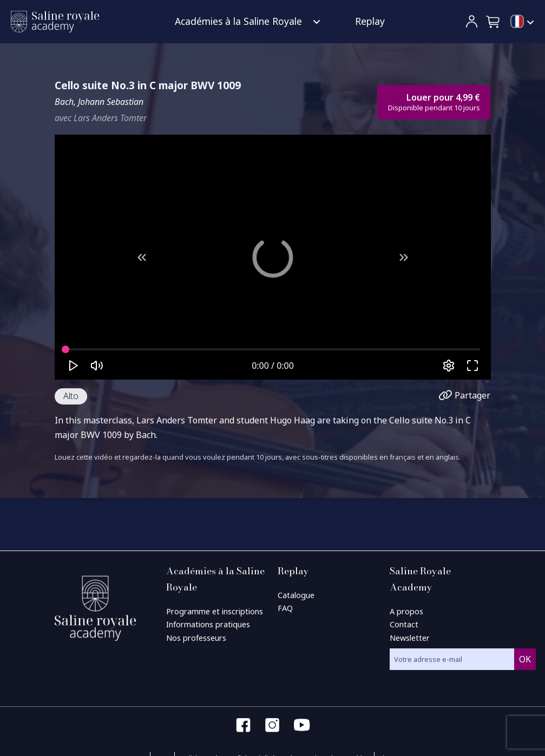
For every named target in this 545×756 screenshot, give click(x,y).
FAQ (285, 608)
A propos (406, 611)
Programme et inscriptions (215, 611)
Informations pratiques (208, 624)
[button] (494, 22)
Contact (404, 624)
